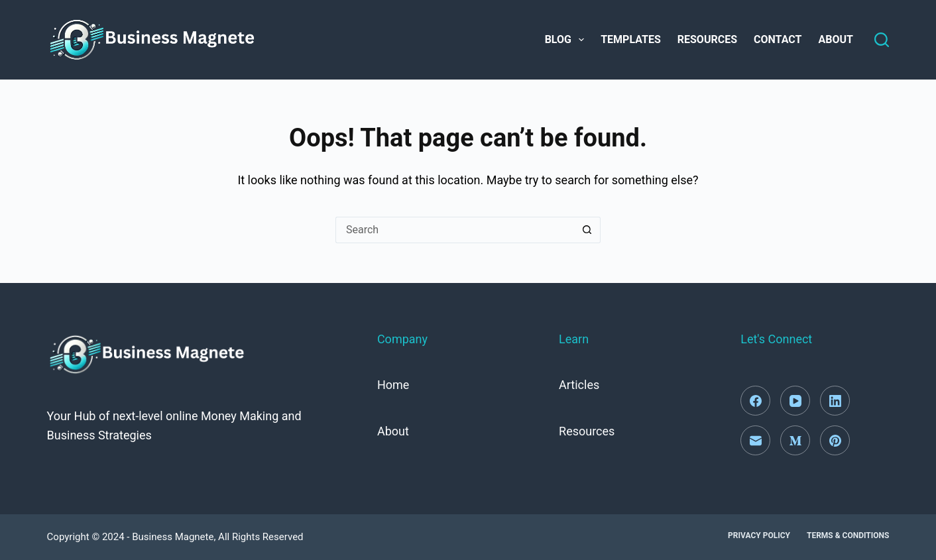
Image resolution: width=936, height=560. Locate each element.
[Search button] (587, 230)
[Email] (755, 440)
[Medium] (795, 440)
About (835, 39)
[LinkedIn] (835, 401)
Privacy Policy (759, 535)
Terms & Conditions (848, 535)
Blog (567, 40)
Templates (631, 39)
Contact (778, 39)
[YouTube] (795, 401)
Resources (707, 39)
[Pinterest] (835, 440)
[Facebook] (755, 401)
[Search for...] (455, 230)
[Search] (882, 40)
